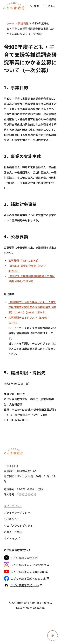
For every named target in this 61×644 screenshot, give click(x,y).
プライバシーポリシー (17, 512)
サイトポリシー (13, 506)
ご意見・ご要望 (13, 532)
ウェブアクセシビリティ (18, 525)
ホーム (10, 23)
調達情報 (23, 23)
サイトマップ (12, 538)
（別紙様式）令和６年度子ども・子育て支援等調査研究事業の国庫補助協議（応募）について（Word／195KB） (32, 307)
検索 (35, 6)
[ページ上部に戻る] (53, 636)
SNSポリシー (12, 519)
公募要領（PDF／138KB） (24, 260)
